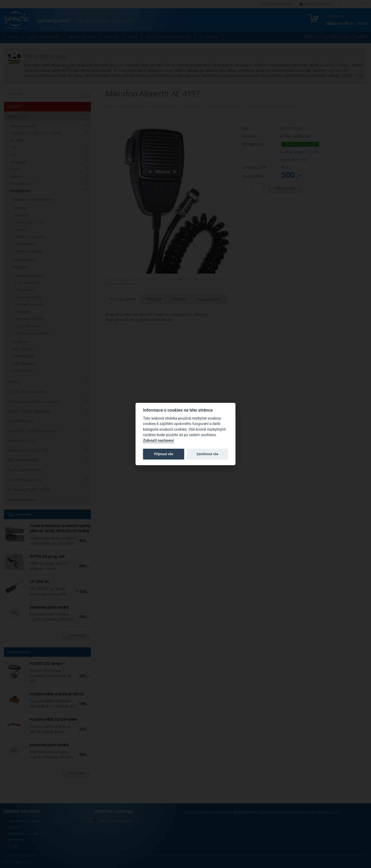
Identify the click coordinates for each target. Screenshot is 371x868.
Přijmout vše (164, 454)
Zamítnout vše (207, 454)
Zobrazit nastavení (158, 441)
